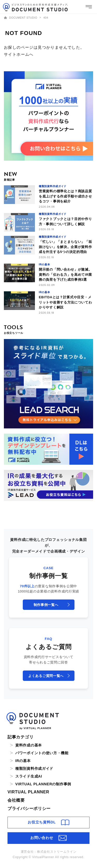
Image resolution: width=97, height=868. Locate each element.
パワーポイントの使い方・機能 (42, 753)
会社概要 (16, 800)
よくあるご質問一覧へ (46, 676)
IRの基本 (23, 761)
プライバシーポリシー (29, 809)
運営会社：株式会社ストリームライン (49, 852)
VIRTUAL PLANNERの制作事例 (43, 784)
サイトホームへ (19, 54)
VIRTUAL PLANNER (28, 792)
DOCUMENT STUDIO (21, 18)
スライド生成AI (29, 776)
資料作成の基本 (29, 745)
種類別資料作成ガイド (34, 768)
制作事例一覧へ (46, 605)
